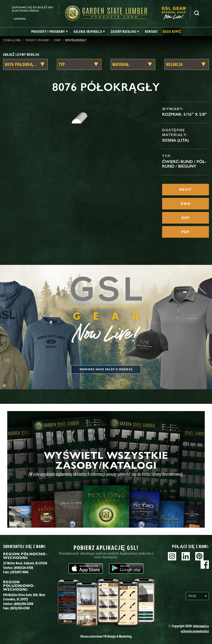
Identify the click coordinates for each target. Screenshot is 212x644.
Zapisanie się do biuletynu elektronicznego (33, 9)
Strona (106, 636)
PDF (185, 232)
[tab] (50, 32)
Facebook (205, 565)
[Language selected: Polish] (197, 596)
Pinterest (199, 556)
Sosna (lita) (175, 140)
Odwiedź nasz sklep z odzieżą (106, 369)
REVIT (185, 190)
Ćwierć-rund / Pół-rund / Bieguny (184, 164)
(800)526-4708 (23, 568)
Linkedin (186, 556)
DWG (186, 204)
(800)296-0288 (24, 604)
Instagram (172, 556)
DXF (185, 218)
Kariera (20, 19)
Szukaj (197, 13)
